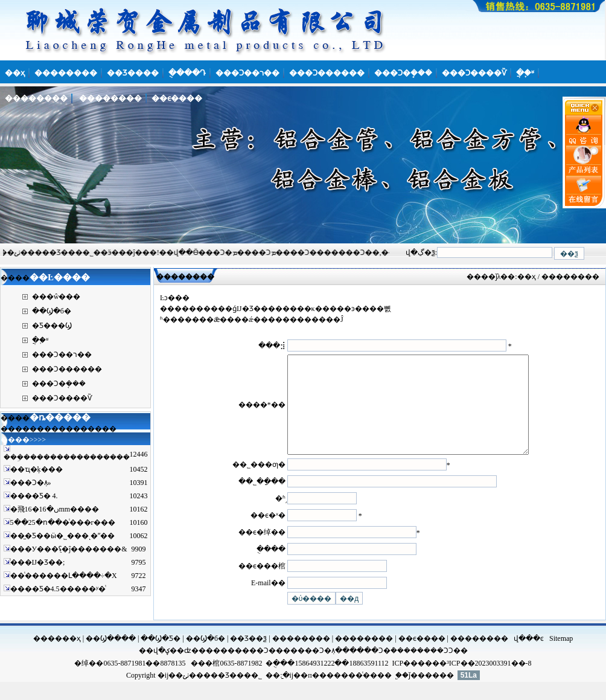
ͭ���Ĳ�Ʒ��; (38, 562)
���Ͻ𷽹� (436, 669)
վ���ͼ (529, 657)
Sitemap (561, 657)
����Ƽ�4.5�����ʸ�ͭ (58, 589)
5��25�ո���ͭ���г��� (63, 522)
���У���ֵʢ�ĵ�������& (69, 549)
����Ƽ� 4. (34, 496)
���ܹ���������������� (67, 457)
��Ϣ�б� (52, 311)
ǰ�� (417, 693)
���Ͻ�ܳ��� (384, 669)
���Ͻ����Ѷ (62, 398)
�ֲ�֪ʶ (40, 340)
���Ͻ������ (67, 369)
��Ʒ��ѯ (248, 657)
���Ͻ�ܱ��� (59, 384)
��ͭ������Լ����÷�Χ (64, 576)
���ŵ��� (56, 297)
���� (213, 669)
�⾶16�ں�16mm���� (55, 509)
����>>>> (23, 440)
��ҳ (527, 277)
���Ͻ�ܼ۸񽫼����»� (31, 483)
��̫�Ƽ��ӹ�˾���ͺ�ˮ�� (62, 536)
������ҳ (57, 657)
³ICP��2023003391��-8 (489, 681)
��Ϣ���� (111, 657)
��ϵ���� (422, 657)
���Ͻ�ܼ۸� (320, 669)
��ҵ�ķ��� (37, 469)
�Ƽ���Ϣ (52, 326)
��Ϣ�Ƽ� (161, 657)
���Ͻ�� (263, 669)
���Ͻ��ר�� (62, 355)
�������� (301, 657)
